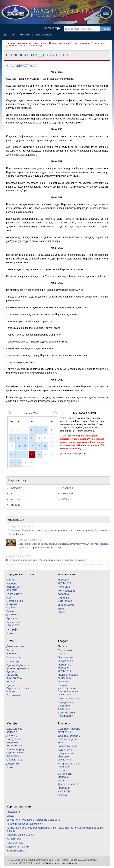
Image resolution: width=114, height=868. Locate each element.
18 (45, 446)
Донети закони (15, 646)
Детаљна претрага (43, 35)
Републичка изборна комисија (25, 824)
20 (12, 454)
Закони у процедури (13, 652)
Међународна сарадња (66, 592)
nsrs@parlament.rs (50, 863)
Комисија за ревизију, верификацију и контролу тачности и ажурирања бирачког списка (55, 829)
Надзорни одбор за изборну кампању (68, 678)
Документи (13, 764)
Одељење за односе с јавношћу (14, 732)
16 (32, 446)
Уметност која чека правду (66, 714)
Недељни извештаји (64, 789)
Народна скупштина (60, 43)
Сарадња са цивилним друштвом (65, 706)
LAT (14, 35)
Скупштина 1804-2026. (13, 624)
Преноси (64, 723)
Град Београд (15, 843)
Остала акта (14, 657)
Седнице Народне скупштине (69, 730)
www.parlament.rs (69, 863)
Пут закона (13, 695)
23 (32, 454)
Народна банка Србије (20, 835)
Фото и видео (62, 610)
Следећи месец (55, 413)
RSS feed (67, 499)
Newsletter (67, 494)
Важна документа (82, 43)
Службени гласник (18, 847)
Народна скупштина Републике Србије (26, 43)
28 (19, 463)
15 (25, 446)
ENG (5, 35)
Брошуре (12, 618)
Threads (15, 505)
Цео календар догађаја (71, 454)
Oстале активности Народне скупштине (65, 775)
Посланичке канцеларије (65, 659)
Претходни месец (9, 413)
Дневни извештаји (69, 784)
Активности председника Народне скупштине (66, 755)
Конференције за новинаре (68, 765)
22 (25, 454)
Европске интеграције (65, 599)
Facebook (67, 488)
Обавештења (14, 760)
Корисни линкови (19, 806)
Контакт (11, 633)
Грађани (64, 641)
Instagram (16, 488)
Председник (14, 812)
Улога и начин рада (15, 595)
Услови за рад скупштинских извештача (15, 752)
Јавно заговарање (69, 698)
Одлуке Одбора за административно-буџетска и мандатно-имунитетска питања (18, 673)
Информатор (66, 605)
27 (12, 463)
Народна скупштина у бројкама (14, 587)
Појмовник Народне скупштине (64, 668)
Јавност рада (36, 46)
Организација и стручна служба (15, 604)
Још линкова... (16, 851)
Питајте (63, 646)
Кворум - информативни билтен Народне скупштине (68, 690)
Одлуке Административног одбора (18, 688)
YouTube (16, 499)
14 (19, 446)
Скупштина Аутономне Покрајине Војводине (33, 820)
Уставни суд (14, 839)
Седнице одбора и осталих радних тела (69, 739)
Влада (10, 816)
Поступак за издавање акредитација (14, 742)
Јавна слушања (68, 746)
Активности (66, 574)
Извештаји (13, 661)
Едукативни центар (65, 652)
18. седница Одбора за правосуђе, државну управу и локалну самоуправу (46, 560)
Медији (12, 723)
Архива (62, 795)
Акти (10, 641)
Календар (64, 587)
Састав (11, 580)
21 (19, 454)
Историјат (12, 629)
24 (39, 454)
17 (39, 446)
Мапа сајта (25, 35)
